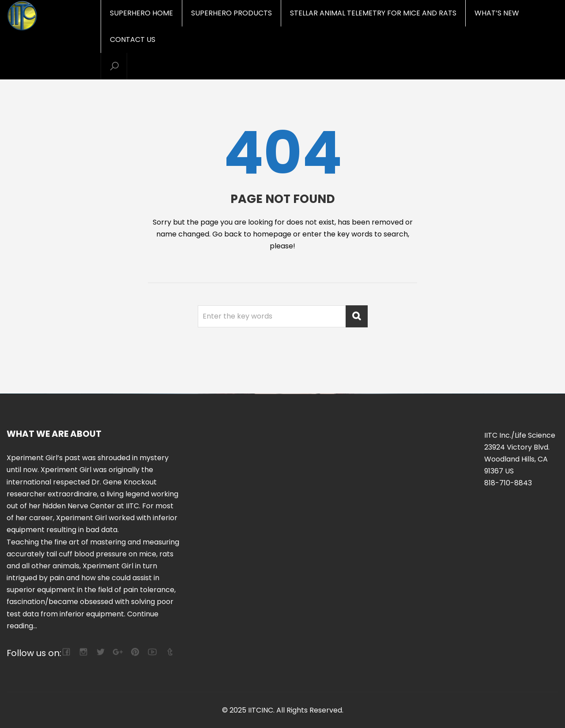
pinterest (135, 652)
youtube (152, 652)
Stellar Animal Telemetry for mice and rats (373, 13)
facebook (66, 652)
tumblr (169, 652)
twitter (100, 652)
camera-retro (83, 652)
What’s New (497, 13)
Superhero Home (141, 13)
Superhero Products (232, 13)
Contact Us (133, 39)
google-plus (118, 652)
